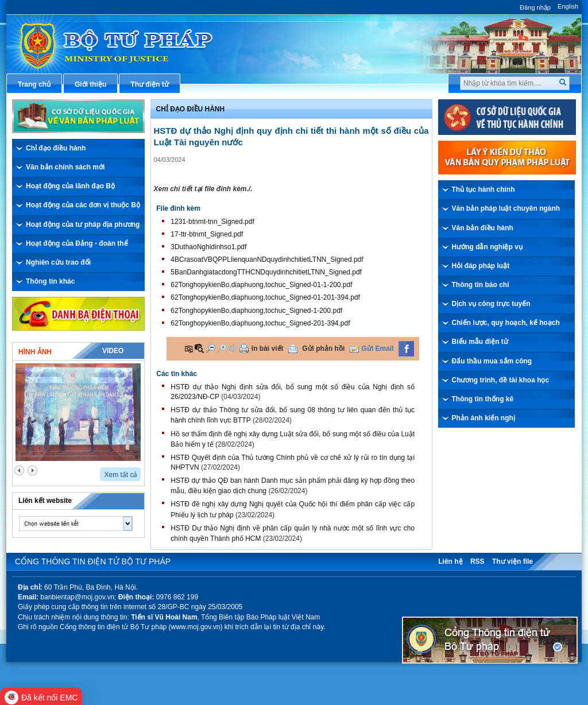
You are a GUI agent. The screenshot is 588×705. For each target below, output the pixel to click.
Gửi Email (378, 348)
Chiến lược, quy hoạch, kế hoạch (506, 323)
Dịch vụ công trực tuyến (491, 304)
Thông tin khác (50, 281)
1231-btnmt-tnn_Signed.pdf (212, 222)
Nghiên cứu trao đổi (58, 262)
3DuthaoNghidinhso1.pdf (208, 247)
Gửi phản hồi (323, 348)
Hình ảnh (35, 352)
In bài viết (268, 348)
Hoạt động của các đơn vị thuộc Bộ (83, 205)
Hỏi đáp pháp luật (481, 266)
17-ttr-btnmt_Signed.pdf (207, 234)
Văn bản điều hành (483, 228)
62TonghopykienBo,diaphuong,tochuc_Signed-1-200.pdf (256, 311)
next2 (32, 470)
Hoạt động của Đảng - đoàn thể (77, 243)
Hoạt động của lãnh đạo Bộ (70, 186)
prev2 (19, 470)
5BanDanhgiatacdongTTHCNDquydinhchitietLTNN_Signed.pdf (266, 272)
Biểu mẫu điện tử (480, 342)
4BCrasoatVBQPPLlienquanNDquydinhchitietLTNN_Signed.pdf (267, 259)
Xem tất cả (121, 475)
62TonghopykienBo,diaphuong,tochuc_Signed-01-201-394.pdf (265, 297)
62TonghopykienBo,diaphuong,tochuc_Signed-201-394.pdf (260, 323)
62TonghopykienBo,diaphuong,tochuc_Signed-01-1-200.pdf (261, 285)
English (568, 6)
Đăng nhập (535, 7)
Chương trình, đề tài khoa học (501, 380)
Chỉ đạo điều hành (56, 148)
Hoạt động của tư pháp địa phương (83, 224)
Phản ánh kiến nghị (483, 418)
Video (113, 351)
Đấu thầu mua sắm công (492, 361)
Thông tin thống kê (483, 399)
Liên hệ (450, 561)
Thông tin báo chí (481, 285)
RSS (477, 561)
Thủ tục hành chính (483, 189)
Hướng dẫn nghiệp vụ (487, 247)
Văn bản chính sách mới (65, 167)
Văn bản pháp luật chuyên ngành (506, 208)
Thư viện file (512, 561)
